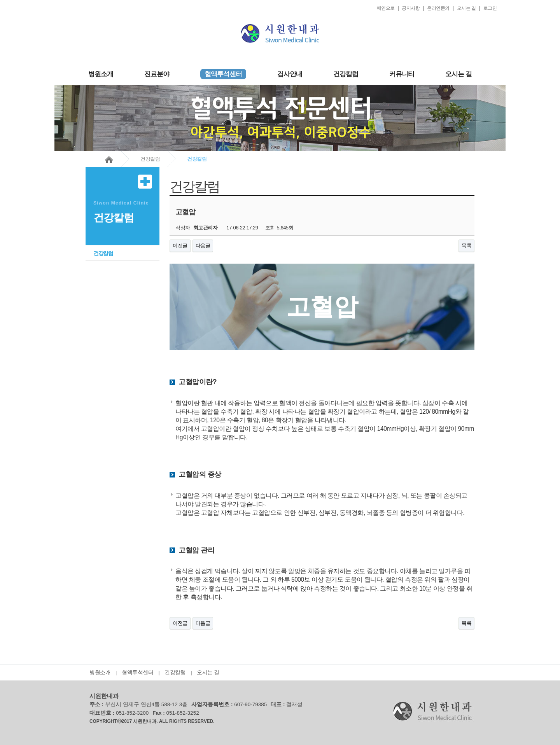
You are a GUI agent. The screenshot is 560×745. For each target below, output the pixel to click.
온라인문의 (438, 8)
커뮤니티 (402, 74)
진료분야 (157, 74)
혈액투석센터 (137, 672)
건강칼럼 (346, 74)
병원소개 (101, 74)
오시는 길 (466, 8)
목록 (466, 246)
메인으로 (386, 8)
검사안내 (290, 74)
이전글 (180, 246)
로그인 (490, 8)
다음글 (203, 246)
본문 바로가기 (55, 0)
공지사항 (411, 8)
